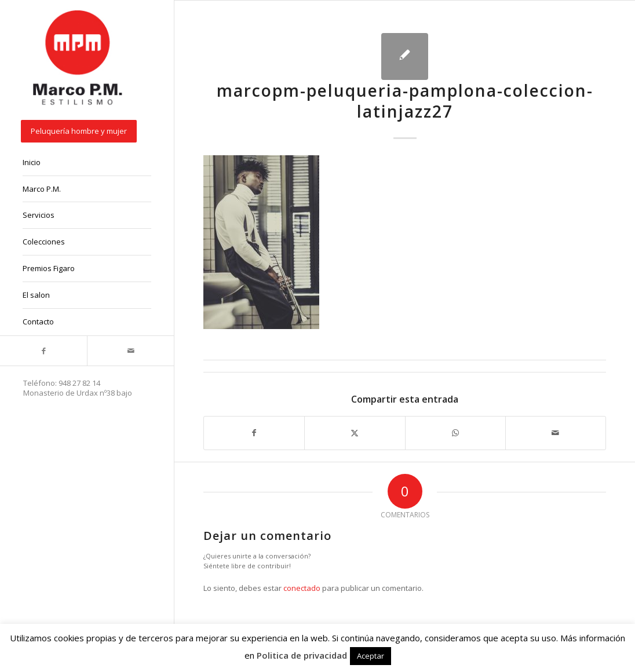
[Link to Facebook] (43, 351)
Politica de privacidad (302, 655)
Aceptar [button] (371, 656)
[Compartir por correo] (556, 433)
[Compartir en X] (355, 433)
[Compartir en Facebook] (254, 433)
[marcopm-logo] (78, 59)
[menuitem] (87, 132)
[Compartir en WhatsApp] (455, 433)
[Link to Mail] (130, 351)
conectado (302, 588)
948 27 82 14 (79, 383)
